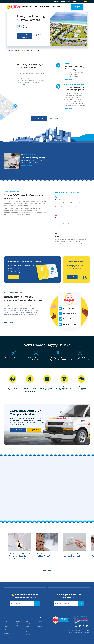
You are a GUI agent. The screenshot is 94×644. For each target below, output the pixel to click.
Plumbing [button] (25, 6)
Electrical (11, 561)
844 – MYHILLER (83, 1)
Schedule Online (77, 7)
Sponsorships (29, 627)
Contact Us (7, 636)
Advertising (29, 629)
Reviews (28, 632)
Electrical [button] (38, 6)
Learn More (14, 277)
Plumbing (39, 559)
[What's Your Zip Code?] (66, 604)
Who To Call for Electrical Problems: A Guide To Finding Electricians (19, 556)
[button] (86, 7)
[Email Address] (22, 604)
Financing (28, 624)
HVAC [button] (32, 6)
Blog (27, 621)
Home (8, 51)
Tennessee (56, 1)
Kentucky (69, 1)
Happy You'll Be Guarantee (61, 7)
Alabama (62, 1)
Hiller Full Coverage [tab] (75, 192)
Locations (14, 51)
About (6, 621)
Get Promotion (27, 166)
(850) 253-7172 (39, 36)
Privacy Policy (87, 630)
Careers (6, 627)
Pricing (53, 6)
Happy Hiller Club (8, 629)
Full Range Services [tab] (61, 192)
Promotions (46, 6)
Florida (74, 1)
